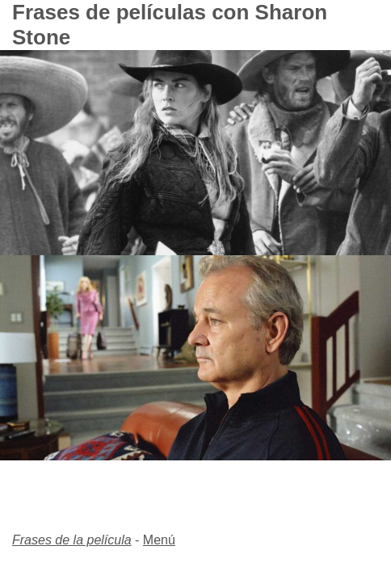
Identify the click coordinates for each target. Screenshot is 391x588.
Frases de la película (72, 540)
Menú (159, 540)
